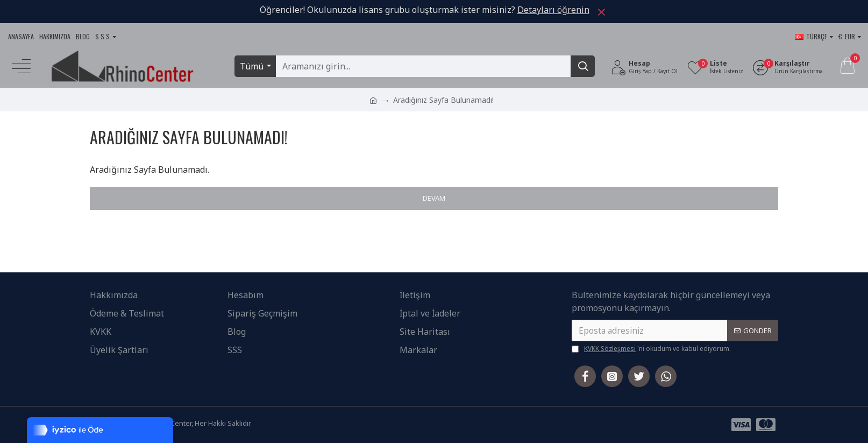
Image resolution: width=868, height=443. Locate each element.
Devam (434, 198)
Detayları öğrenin (553, 10)
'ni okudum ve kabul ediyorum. (651, 349)
